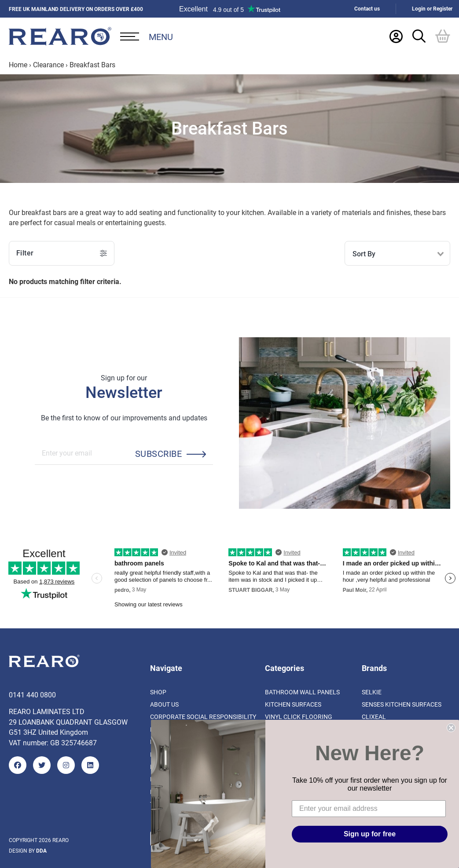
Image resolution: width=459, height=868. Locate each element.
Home (18, 64)
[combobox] (397, 253)
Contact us (367, 9)
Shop (158, 692)
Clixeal (374, 717)
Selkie (372, 692)
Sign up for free (370, 834)
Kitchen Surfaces (293, 704)
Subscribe (158, 453)
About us (164, 704)
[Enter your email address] (369, 809)
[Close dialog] (451, 728)
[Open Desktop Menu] (147, 36)
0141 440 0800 (32, 695)
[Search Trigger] (419, 36)
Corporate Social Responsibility (203, 717)
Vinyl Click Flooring (299, 717)
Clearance (48, 64)
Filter (62, 253)
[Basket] (443, 36)
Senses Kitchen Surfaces (402, 704)
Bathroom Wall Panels (302, 692)
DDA (41, 850)
